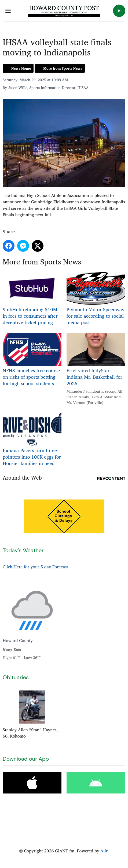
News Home (21, 68)
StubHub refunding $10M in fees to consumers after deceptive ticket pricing (32, 299)
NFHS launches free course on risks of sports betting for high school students (32, 360)
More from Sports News (63, 68)
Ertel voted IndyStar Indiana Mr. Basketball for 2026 (96, 360)
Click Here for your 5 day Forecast (35, 567)
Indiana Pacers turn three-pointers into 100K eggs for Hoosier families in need (32, 440)
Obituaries (16, 677)
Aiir (104, 851)
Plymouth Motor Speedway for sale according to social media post (96, 299)
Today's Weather (23, 550)
